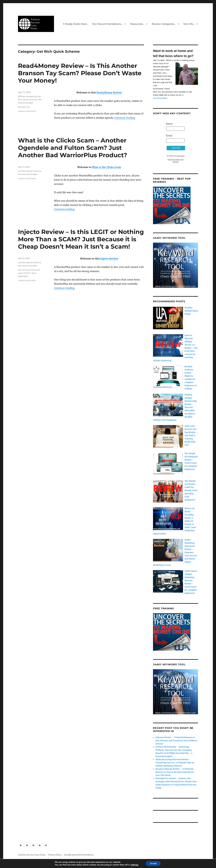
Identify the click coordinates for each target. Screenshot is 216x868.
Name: (170, 124)
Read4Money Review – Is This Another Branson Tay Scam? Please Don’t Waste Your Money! (80, 73)
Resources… (137, 24)
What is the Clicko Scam (106, 167)
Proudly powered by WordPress (79, 855)
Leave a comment (27, 111)
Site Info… (189, 24)
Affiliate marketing (27, 96)
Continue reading (125, 118)
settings (134, 865)
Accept (153, 863)
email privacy (181, 156)
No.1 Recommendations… (108, 24)
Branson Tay (24, 107)
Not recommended (27, 174)
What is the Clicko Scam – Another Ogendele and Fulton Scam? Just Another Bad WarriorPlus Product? (73, 148)
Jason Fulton (24, 273)
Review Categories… (164, 24)
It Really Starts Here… (76, 24)
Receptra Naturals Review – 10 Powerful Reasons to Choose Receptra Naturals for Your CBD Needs (175, 772)
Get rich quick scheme (29, 270)
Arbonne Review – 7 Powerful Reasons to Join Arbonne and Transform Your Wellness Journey (176, 741)
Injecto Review (109, 259)
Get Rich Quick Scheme (30, 171)
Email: (169, 136)
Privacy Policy (55, 855)
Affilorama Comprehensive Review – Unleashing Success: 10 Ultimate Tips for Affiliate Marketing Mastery (175, 763)
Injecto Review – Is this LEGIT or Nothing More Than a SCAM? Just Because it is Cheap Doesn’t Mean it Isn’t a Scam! (81, 239)
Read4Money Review (109, 92)
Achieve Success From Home (32, 855)
